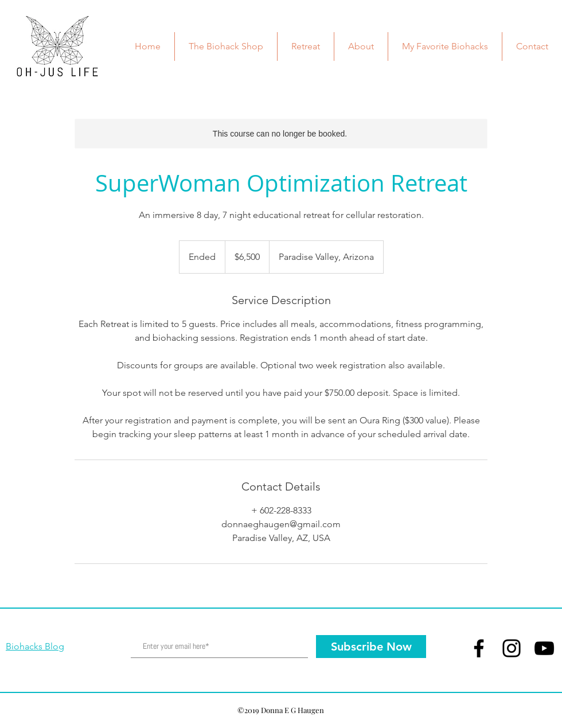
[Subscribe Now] (371, 647)
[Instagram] (512, 648)
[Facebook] (479, 648)
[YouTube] (544, 648)
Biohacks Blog (35, 646)
